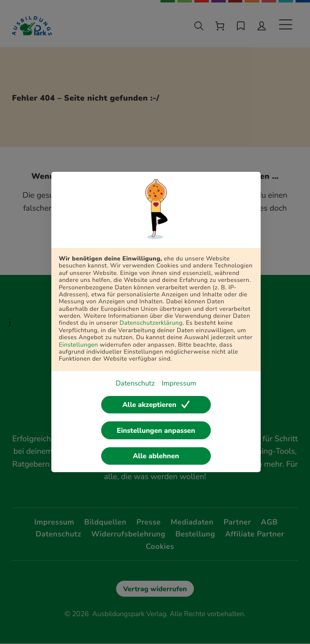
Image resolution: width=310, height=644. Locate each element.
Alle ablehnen (156, 456)
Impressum (179, 383)
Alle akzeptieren (156, 405)
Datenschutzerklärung (151, 323)
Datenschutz (135, 383)
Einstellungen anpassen (156, 431)
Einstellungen (78, 345)
